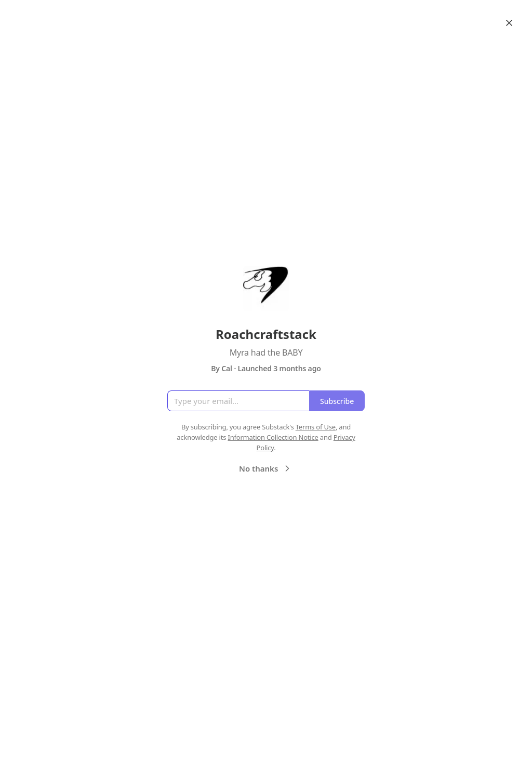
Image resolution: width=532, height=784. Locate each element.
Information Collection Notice (273, 437)
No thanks (266, 468)
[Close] (509, 23)
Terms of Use (316, 427)
